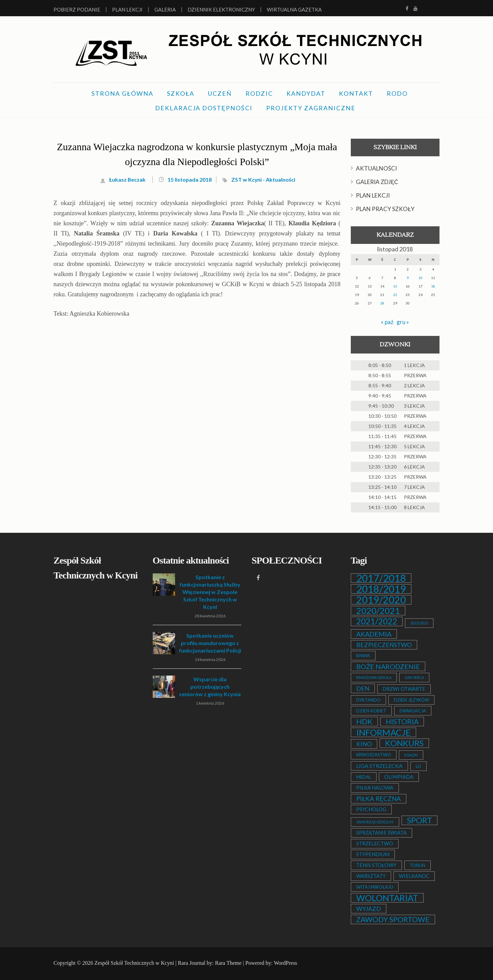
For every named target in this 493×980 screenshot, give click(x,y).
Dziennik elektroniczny (221, 10)
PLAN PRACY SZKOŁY (385, 209)
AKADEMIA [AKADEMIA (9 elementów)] (374, 634)
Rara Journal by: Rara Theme (210, 963)
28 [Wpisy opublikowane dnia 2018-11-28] (382, 303)
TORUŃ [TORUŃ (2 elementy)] (417, 865)
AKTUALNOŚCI (376, 168)
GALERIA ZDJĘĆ (377, 182)
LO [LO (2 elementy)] (419, 766)
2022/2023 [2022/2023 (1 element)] (419, 623)
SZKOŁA (181, 93)
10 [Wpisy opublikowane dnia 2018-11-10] (421, 278)
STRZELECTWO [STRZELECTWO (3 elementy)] (375, 844)
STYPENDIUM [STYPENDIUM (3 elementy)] (373, 854)
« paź (387, 322)
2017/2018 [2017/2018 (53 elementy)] (381, 578)
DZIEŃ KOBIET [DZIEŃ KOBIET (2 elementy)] (371, 711)
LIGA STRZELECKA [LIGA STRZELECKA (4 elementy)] (379, 766)
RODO (397, 93)
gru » (403, 322)
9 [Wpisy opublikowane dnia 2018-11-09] (408, 278)
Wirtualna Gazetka (294, 10)
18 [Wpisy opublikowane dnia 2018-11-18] (433, 286)
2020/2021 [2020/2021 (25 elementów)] (378, 611)
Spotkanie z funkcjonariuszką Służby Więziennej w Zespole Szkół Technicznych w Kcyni (210, 592)
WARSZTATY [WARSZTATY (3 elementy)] (371, 876)
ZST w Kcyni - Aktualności (266, 179)
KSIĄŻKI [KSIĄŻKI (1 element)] (411, 755)
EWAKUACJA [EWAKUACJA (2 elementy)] (413, 711)
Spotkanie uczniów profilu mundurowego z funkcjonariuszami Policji (210, 643)
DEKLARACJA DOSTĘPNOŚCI (204, 108)
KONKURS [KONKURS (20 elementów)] (404, 743)
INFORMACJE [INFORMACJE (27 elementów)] (383, 732)
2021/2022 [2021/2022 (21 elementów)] (377, 621)
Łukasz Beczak (124, 179)
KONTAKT (356, 93)
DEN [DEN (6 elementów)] (363, 688)
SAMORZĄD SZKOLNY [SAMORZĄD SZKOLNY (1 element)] (375, 822)
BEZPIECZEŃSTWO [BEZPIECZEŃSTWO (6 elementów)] (384, 645)
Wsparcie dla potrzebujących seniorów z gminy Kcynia (210, 687)
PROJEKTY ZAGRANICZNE (311, 108)
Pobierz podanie (77, 10)
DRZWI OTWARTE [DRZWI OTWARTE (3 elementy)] (404, 689)
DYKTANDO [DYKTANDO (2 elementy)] (368, 700)
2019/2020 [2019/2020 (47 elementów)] (381, 600)
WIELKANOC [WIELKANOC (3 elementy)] (414, 876)
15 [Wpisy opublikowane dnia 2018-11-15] (395, 286)
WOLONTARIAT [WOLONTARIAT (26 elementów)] (387, 898)
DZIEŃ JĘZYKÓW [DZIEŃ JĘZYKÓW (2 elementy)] (411, 700)
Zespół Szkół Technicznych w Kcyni (134, 963)
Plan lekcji (127, 10)
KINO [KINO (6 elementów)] (364, 744)
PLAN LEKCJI (373, 195)
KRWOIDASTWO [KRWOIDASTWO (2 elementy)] (374, 755)
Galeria (165, 10)
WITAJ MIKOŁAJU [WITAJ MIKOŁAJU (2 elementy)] (375, 887)
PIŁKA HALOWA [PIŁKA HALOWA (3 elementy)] (375, 788)
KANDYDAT (306, 93)
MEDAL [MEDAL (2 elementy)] (364, 777)
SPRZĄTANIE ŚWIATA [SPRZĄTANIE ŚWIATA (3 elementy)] (381, 833)
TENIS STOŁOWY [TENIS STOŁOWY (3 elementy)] (376, 865)
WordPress (286, 963)
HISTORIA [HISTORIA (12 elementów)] (402, 722)
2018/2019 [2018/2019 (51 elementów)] (381, 589)
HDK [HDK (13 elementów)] (364, 722)
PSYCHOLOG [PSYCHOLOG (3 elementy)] (371, 809)
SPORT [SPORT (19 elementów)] (420, 820)
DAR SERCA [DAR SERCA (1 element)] (414, 677)
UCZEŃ (220, 93)
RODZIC (259, 93)
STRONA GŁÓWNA (122, 93)
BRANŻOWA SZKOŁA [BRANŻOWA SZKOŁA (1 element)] (374, 677)
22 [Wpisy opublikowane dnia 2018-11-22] (395, 295)
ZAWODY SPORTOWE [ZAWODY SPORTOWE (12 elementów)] (393, 919)
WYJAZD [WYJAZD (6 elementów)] (369, 909)
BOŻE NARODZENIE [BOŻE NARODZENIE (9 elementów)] (388, 666)
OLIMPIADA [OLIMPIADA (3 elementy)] (399, 777)
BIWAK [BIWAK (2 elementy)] (363, 656)
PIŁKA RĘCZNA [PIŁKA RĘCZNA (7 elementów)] (379, 799)
